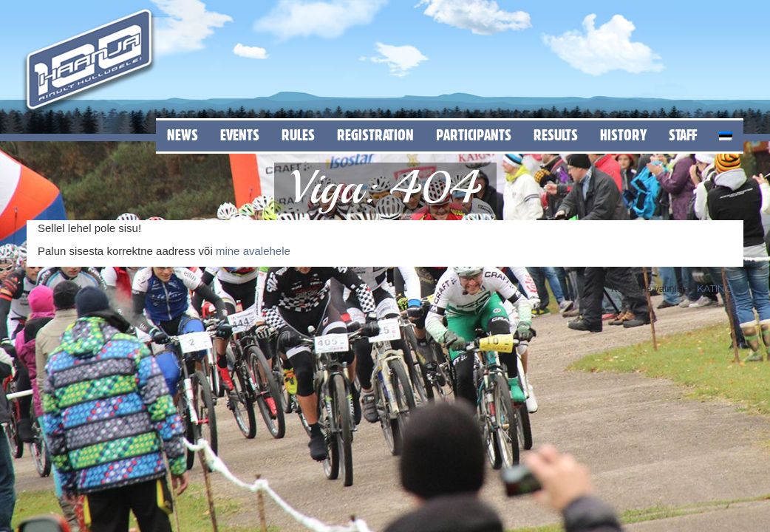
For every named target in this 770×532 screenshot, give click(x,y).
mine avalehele (253, 251)
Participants (474, 135)
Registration (375, 135)
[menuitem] (726, 133)
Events (240, 135)
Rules (298, 135)
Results (556, 135)
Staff (683, 135)
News (183, 135)
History (623, 135)
